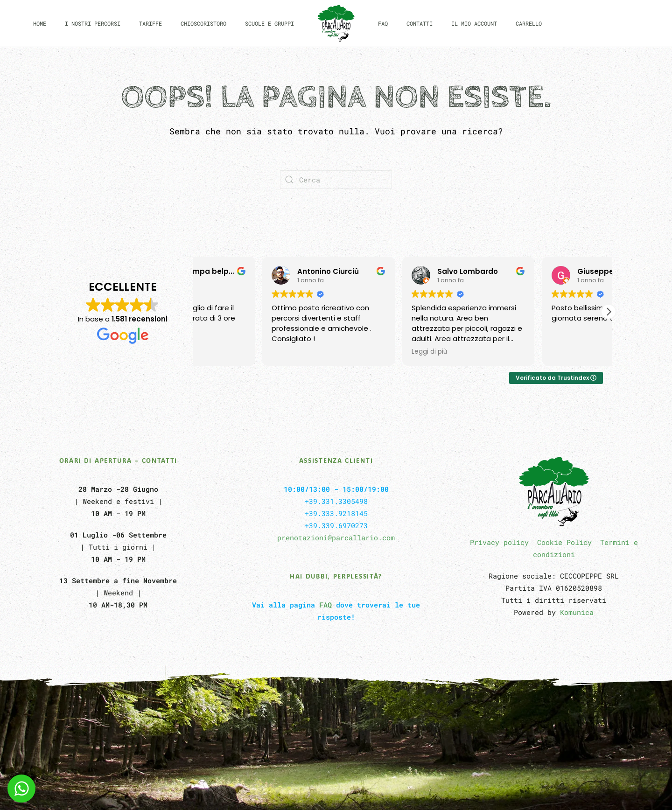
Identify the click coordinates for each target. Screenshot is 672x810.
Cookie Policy (564, 542)
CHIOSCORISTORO (203, 23)
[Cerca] (336, 180)
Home (40, 23)
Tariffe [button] (150, 23)
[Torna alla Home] (336, 23)
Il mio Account (474, 23)
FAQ (383, 23)
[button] (609, 312)
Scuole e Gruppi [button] (269, 23)
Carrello (529, 23)
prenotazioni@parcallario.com (336, 538)
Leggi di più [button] (387, 352)
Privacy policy (499, 542)
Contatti (420, 23)
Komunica (577, 612)
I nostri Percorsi (93, 23)
